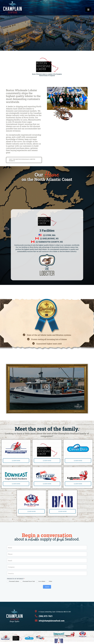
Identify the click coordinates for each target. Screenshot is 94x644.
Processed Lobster (13, 581)
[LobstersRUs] (78, 470)
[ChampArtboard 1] (12, 2)
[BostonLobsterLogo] (16, 442)
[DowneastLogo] (16, 473)
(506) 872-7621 (46, 616)
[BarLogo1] (62, 494)
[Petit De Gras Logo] (31, 494)
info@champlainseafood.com (52, 621)
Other (49, 581)
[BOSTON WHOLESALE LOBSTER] (24, 160)
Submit (47, 587)
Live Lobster (41, 581)
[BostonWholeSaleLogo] (47, 444)
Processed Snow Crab (28, 581)
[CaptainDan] (78, 444)
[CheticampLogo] (47, 471)
